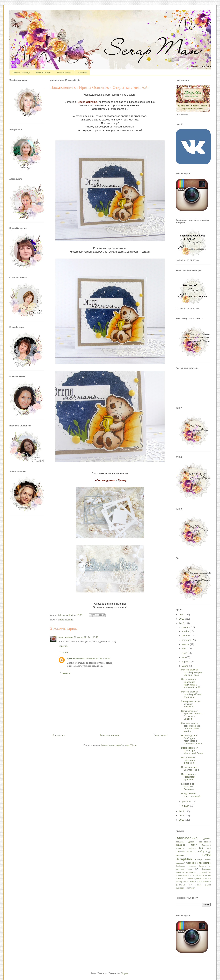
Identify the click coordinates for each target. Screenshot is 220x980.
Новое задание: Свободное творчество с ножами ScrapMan (192, 740)
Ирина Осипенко (87, 102)
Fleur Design (190, 888)
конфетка (192, 848)
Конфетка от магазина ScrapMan (188, 786)
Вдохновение (66, 620)
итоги (194, 845)
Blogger (125, 973)
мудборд (193, 851)
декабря (186, 627)
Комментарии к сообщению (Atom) (119, 745)
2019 (182, 619)
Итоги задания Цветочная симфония (189, 760)
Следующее (59, 735)
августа (186, 644)
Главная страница (21, 73)
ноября (186, 631)
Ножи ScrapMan (43, 73)
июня (185, 653)
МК (201, 848)
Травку (122, 480)
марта (185, 666)
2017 (182, 811)
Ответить (63, 646)
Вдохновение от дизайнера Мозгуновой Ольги (192, 750)
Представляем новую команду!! (191, 795)
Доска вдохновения (199, 842)
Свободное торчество (186, 866)
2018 (182, 623)
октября (186, 636)
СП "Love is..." (191, 872)
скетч (190, 869)
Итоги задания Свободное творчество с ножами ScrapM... (191, 683)
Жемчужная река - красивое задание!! (191, 704)
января (186, 806)
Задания (181, 845)
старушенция (66, 637)
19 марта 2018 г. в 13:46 (98, 658)
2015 (182, 820)
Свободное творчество (198, 863)
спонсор (179, 882)
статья (186, 882)
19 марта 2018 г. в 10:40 (86, 637)
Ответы (66, 653)
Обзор (199, 860)
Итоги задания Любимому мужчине (189, 777)
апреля (186, 662)
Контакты (82, 73)
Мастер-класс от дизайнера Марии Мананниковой (192, 672)
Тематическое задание (200, 881)
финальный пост (184, 885)
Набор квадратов (104, 480)
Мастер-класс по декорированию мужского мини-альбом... (190, 727)
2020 (182, 615)
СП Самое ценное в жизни (197, 878)
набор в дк (204, 851)
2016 (182, 816)
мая (184, 657)
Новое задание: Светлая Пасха (190, 768)
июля (185, 649)
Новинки (180, 855)
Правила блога (64, 73)
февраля (187, 802)
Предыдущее (160, 735)
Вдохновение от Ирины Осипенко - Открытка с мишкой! (192, 715)
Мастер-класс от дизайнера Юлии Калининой (191, 694)
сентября (187, 640)
